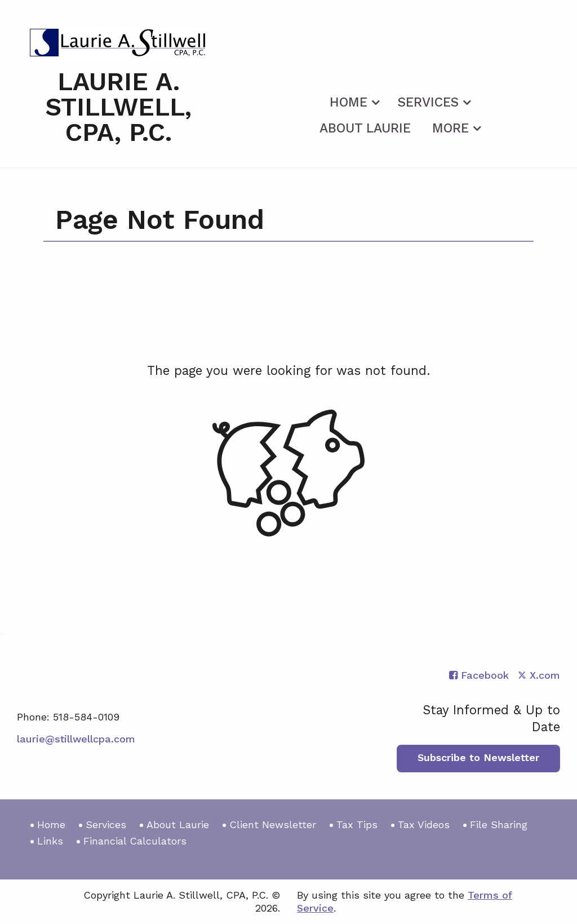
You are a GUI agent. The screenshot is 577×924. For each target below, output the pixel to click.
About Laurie (365, 128)
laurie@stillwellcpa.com (76, 739)
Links (50, 841)
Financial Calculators (135, 841)
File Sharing (499, 824)
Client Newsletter (273, 824)
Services (428, 102)
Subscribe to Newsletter (478, 757)
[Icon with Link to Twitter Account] (539, 675)
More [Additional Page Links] (450, 128)
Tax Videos (424, 824)
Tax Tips (357, 824)
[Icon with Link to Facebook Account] (479, 675)
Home (349, 102)
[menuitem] (353, 100)
